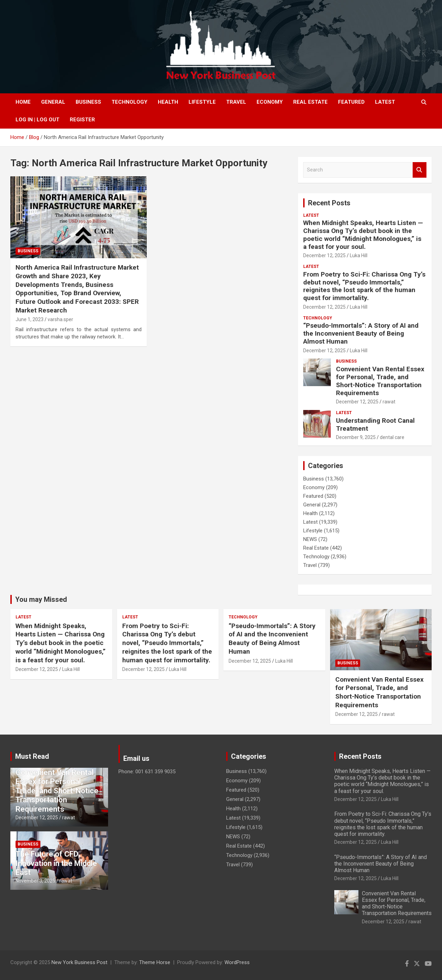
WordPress (237, 962)
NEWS (310, 539)
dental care (392, 437)
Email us (136, 758)
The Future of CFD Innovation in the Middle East (56, 863)
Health (168, 102)
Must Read (32, 756)
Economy (270, 102)
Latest (385, 102)
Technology (129, 102)
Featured (351, 102)
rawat (389, 402)
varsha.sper (60, 319)
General (53, 102)
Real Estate (310, 102)
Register (82, 120)
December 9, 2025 (356, 437)
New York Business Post (79, 962)
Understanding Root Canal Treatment (375, 424)
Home (23, 102)
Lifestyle (202, 102)
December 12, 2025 (324, 255)
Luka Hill (359, 255)
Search (420, 170)
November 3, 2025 (35, 881)
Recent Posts (329, 203)
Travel (236, 102)
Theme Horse (155, 962)
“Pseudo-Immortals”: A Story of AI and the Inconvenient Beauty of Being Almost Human (361, 333)
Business (88, 102)
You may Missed (41, 599)
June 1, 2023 (30, 319)
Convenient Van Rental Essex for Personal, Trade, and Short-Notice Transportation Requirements (380, 381)
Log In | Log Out (37, 120)
